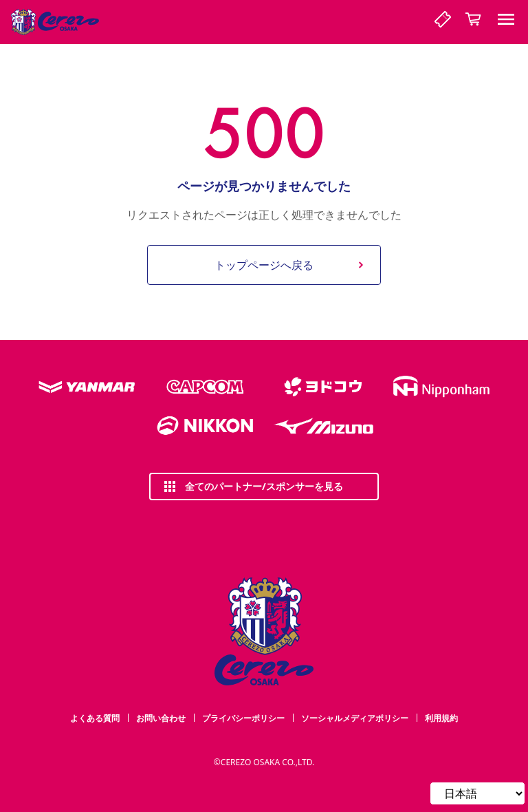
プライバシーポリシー (243, 718)
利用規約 (441, 718)
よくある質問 (95, 718)
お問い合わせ (161, 718)
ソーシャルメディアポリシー (355, 718)
